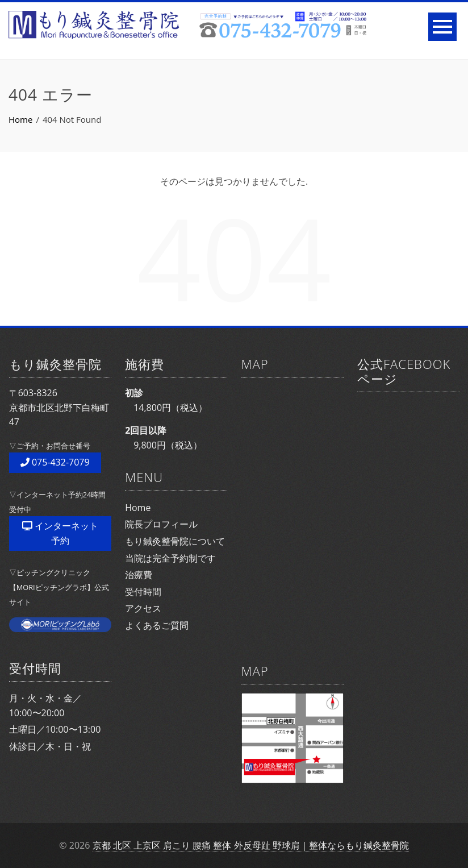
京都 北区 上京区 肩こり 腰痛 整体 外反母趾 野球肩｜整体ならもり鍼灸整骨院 (251, 845)
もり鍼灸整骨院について (175, 541)
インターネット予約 (60, 533)
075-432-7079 (55, 462)
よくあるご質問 (157, 625)
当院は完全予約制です (170, 558)
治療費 (139, 575)
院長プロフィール (161, 524)
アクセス (143, 608)
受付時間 (143, 592)
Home (138, 508)
